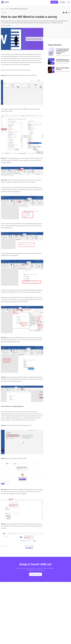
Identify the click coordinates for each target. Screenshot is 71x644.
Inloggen (63, 3)
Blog (7, 9)
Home (2, 9)
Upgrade (54, 3)
